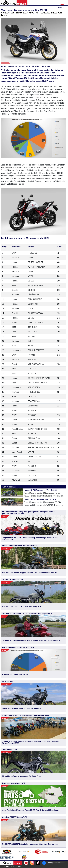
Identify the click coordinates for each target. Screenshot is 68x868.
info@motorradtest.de (57, 863)
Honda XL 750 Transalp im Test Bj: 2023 (41, 490)
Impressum (4, 866)
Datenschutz (16, 866)
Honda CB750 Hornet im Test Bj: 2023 (40, 499)
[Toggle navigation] (62, 3)
